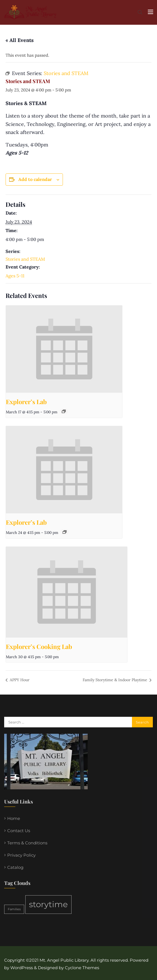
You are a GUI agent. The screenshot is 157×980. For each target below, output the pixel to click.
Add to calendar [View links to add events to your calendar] (35, 179)
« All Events (20, 40)
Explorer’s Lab (26, 402)
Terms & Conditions (27, 843)
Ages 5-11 (15, 276)
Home (14, 818)
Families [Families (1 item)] (14, 909)
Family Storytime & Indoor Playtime (116, 680)
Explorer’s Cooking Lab (39, 646)
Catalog (15, 867)
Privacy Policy (21, 855)
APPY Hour (19, 680)
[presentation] (64, 349)
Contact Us (19, 831)
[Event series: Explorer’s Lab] (64, 411)
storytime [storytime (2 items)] (48, 904)
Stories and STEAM (25, 259)
